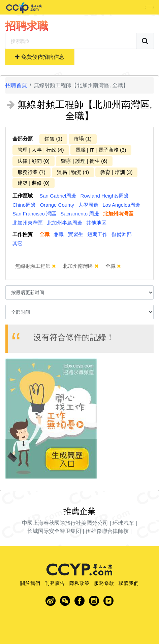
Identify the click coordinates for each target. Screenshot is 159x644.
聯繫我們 (129, 583)
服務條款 (104, 583)
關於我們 (30, 583)
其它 (18, 243)
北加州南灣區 (118, 214)
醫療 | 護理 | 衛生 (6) (84, 161)
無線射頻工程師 (36, 266)
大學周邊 (88, 205)
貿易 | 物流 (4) (73, 172)
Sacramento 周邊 (80, 214)
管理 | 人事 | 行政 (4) (41, 150)
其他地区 (96, 223)
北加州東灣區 (28, 223)
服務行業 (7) (31, 172)
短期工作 (97, 234)
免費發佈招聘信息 (40, 57)
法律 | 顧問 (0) (34, 161)
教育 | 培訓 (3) (116, 172)
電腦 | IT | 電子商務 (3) (101, 150)
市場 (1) (83, 139)
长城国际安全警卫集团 (54, 531)
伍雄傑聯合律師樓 (107, 531)
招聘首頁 (16, 85)
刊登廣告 (55, 583)
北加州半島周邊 (65, 223)
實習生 (76, 234)
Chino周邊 (24, 205)
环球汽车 (123, 523)
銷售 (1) (53, 139)
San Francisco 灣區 (34, 214)
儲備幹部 (122, 234)
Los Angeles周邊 (121, 205)
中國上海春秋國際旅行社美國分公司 (65, 523)
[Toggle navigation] (149, 7)
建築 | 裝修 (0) (34, 183)
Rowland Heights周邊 (105, 196)
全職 (44, 234)
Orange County (57, 205)
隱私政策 (79, 583)
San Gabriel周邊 (58, 196)
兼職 (59, 234)
